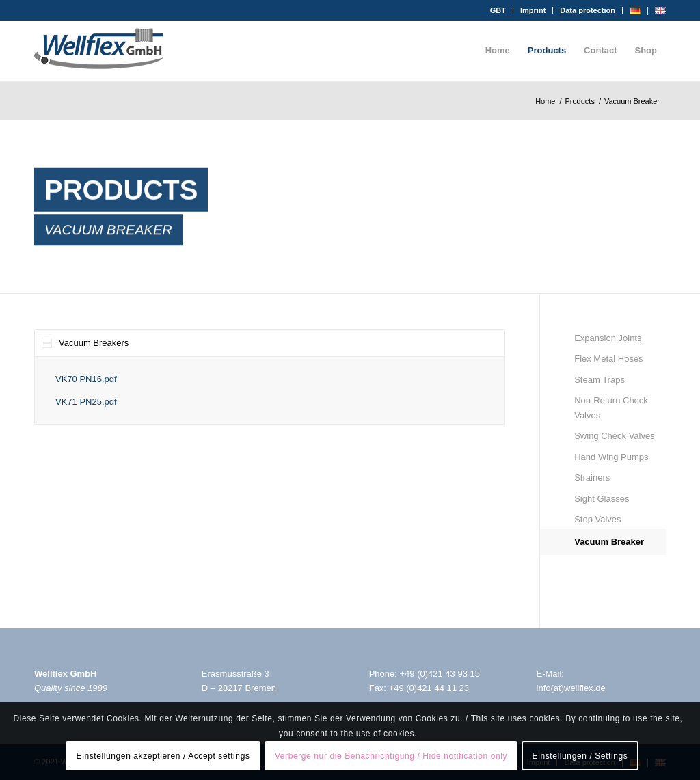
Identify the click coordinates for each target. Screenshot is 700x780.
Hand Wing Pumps (611, 457)
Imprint (533, 10)
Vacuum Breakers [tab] (85, 343)
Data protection (588, 10)
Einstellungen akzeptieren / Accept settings (163, 756)
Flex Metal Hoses (608, 359)
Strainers (592, 478)
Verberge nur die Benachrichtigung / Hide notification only (391, 756)
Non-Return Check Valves (611, 407)
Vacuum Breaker (609, 542)
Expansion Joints (608, 338)
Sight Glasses (602, 499)
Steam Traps (600, 380)
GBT (498, 10)
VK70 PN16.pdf (86, 379)
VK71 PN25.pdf (86, 402)
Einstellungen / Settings (580, 756)
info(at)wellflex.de (571, 688)
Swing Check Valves (615, 436)
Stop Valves (597, 519)
